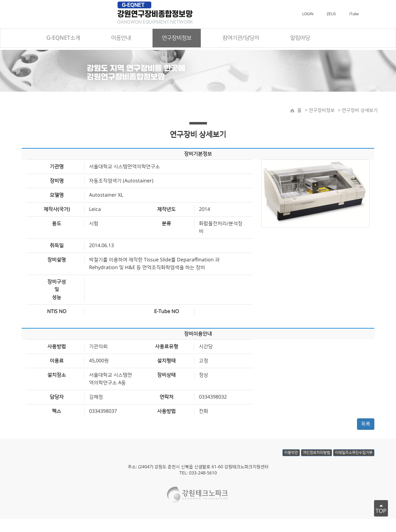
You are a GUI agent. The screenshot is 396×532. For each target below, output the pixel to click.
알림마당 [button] (300, 39)
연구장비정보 (321, 111)
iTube (354, 15)
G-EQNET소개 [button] (63, 39)
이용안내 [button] (121, 39)
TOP (381, 508)
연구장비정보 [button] (177, 39)
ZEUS (331, 15)
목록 (366, 425)
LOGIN (308, 15)
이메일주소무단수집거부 (354, 457)
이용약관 (291, 457)
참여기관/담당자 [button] (241, 39)
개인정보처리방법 (316, 457)
